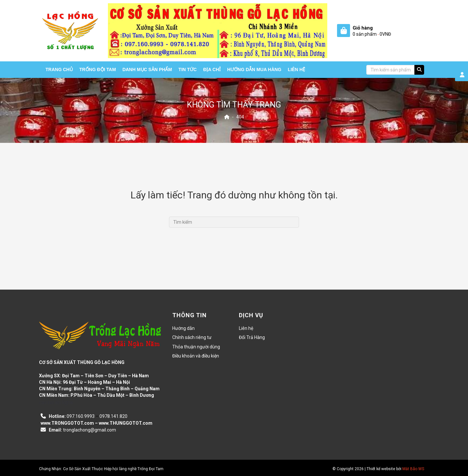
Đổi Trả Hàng (252, 337)
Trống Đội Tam (98, 69)
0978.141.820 (113, 416)
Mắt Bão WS (413, 469)
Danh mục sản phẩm (147, 69)
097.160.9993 (81, 416)
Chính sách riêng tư (192, 337)
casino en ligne (56, 402)
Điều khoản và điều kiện (196, 356)
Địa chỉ (212, 69)
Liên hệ (297, 69)
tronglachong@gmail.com (90, 430)
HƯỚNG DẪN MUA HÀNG (254, 69)
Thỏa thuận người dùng (196, 347)
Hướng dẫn (183, 328)
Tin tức (188, 69)
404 (240, 117)
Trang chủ (59, 69)
